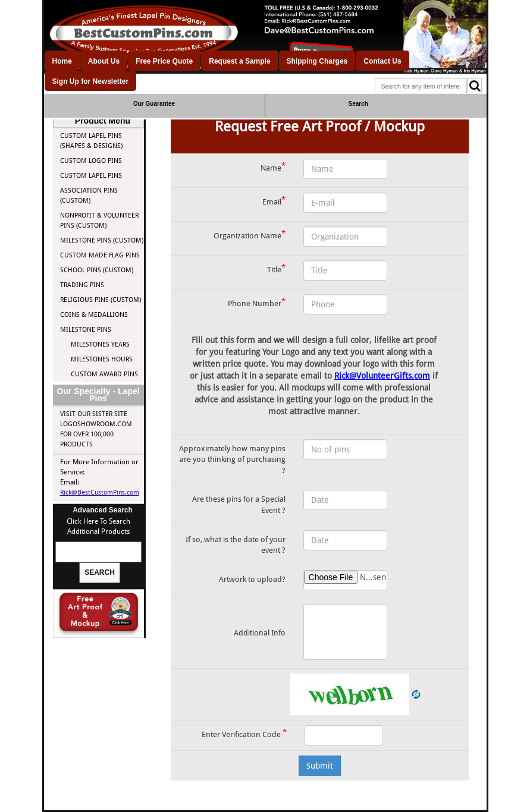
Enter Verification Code (244, 733)
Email (274, 201)
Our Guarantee (154, 104)
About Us (104, 61)
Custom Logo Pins (91, 161)
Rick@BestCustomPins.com (100, 492)
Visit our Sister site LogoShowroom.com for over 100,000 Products (96, 429)
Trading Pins (82, 285)
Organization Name (250, 235)
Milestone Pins (86, 330)
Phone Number (257, 302)
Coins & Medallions (94, 315)
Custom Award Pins (104, 374)
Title (276, 268)
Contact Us (382, 61)
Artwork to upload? (252, 579)
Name (273, 167)
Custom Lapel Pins (91, 176)
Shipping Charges (317, 61)
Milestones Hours (102, 359)
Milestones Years (100, 344)
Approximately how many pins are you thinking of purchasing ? (232, 459)
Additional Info (260, 633)
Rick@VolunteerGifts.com (382, 376)
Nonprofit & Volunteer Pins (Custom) (99, 221)
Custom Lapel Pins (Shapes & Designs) (91, 141)
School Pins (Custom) (97, 270)
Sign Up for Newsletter (91, 81)
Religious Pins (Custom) (101, 300)
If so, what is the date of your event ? (236, 545)
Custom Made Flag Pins (100, 255)
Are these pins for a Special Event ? (239, 505)
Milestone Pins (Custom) (102, 240)
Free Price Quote (164, 61)
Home (62, 61)
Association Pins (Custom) (89, 196)
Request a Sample (239, 61)
